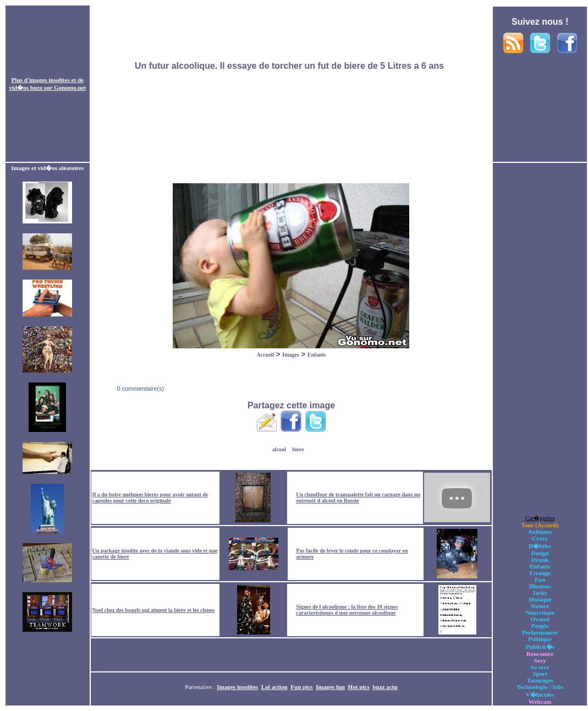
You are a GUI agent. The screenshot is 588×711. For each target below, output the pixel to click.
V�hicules (540, 694)
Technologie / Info (540, 687)
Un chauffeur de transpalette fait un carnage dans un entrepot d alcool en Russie (358, 497)
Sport (540, 674)
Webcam (540, 702)
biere (298, 449)
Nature (540, 606)
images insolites (50, 80)
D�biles (540, 546)
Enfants (317, 355)
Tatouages (540, 680)
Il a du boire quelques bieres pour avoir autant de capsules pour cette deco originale (150, 497)
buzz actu (385, 687)
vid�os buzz (26, 87)
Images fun (330, 687)
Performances (540, 632)
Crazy (540, 538)
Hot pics (359, 687)
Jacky (540, 593)
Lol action (274, 687)
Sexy (540, 660)
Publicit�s (540, 647)
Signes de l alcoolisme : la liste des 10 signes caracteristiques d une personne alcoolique (347, 610)
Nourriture (540, 612)
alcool (279, 449)
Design (540, 553)
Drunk (540, 560)
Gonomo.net (70, 87)
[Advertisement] (291, 84)
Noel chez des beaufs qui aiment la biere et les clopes (154, 610)
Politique (540, 639)
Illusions (540, 586)
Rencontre (540, 654)
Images (291, 355)
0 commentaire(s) (139, 389)
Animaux (540, 532)
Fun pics (301, 687)
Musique (540, 599)
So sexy (540, 667)
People (540, 626)
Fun (540, 579)
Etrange (540, 573)
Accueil (265, 355)
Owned (540, 619)
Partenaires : (201, 687)
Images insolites (237, 687)
